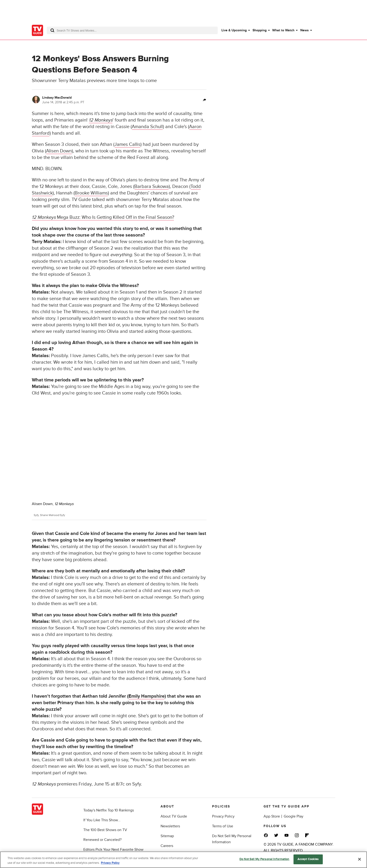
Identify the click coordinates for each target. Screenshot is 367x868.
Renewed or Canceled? (102, 840)
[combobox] (132, 30)
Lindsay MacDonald (57, 98)
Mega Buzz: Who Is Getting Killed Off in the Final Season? (103, 217)
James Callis (127, 144)
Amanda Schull (147, 127)
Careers (167, 846)
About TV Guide (174, 816)
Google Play (294, 816)
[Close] (360, 859)
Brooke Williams (91, 193)
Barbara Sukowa (152, 187)
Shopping (260, 30)
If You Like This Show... (102, 820)
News (305, 30)
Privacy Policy (223, 816)
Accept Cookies (308, 859)
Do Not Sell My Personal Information (264, 859)
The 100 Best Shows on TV (105, 830)
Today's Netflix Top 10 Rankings (109, 810)
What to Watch (283, 30)
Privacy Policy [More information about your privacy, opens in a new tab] (110, 863)
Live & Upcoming (234, 30)
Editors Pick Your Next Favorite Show (113, 850)
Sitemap (167, 836)
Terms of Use (223, 826)
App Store (272, 816)
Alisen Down (59, 151)
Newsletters (170, 826)
